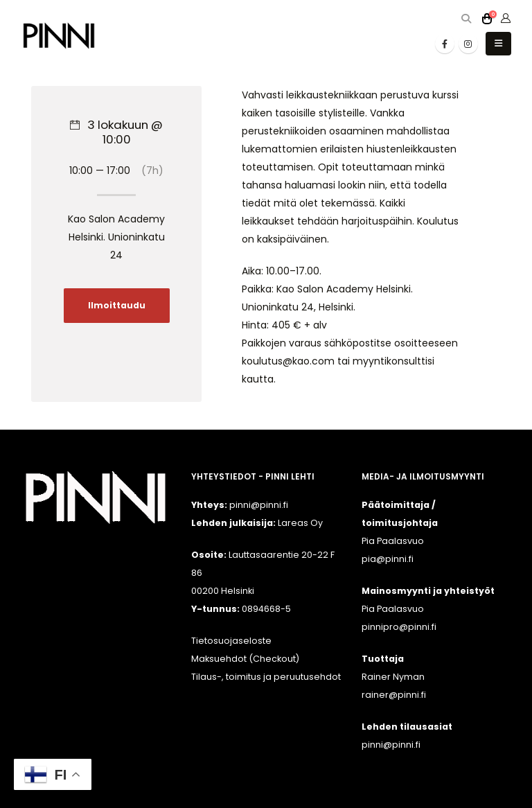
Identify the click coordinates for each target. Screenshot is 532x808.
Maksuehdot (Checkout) (245, 659)
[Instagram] (468, 44)
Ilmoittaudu (117, 306)
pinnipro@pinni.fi (399, 627)
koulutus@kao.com (288, 361)
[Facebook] (445, 44)
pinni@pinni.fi (391, 745)
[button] (466, 19)
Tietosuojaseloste (231, 641)
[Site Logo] (59, 36)
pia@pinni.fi (388, 559)
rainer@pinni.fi (394, 695)
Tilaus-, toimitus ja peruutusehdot (266, 677)
